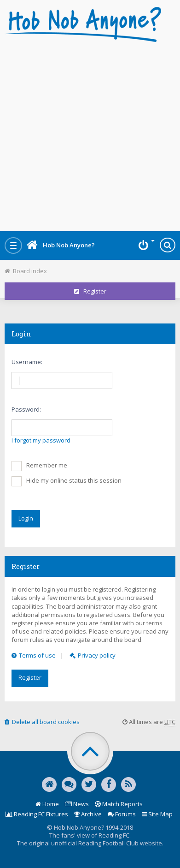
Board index (26, 271)
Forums (122, 814)
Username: (27, 362)
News (77, 804)
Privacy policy (93, 655)
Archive (88, 814)
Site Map (157, 814)
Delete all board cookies (42, 722)
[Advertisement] (90, 134)
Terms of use (34, 655)
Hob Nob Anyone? (61, 245)
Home (47, 804)
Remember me (39, 466)
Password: (26, 409)
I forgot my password (41, 440)
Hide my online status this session (67, 481)
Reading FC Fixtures (37, 814)
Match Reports (119, 804)
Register (90, 291)
